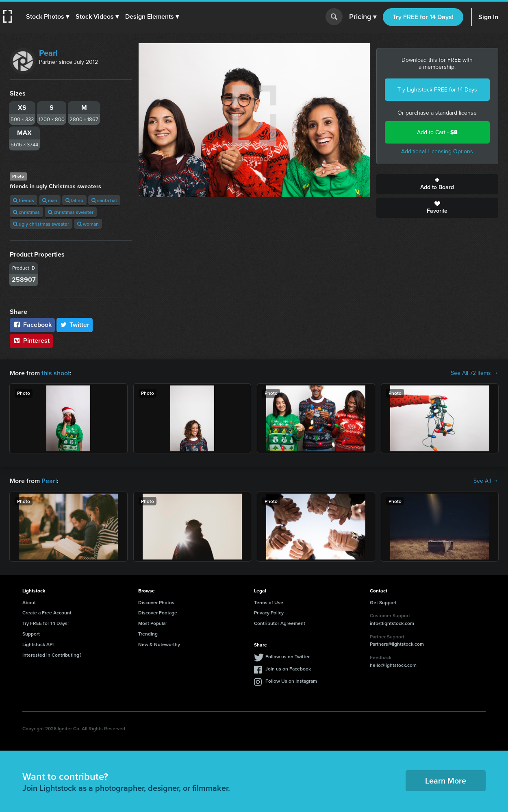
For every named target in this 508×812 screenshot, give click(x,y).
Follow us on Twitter (288, 656)
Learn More (446, 780)
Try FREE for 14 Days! (423, 17)
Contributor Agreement (280, 623)
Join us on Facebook (288, 669)
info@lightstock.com (392, 623)
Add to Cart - (437, 132)
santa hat (104, 200)
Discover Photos (156, 602)
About (29, 602)
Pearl (48, 53)
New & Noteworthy (159, 644)
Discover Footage (158, 613)
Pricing (363, 17)
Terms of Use (269, 602)
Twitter (75, 325)
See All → (486, 481)
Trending (148, 634)
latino (74, 200)
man (50, 200)
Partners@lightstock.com (397, 644)
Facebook (32, 325)
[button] (48, 17)
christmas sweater (71, 212)
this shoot (56, 373)
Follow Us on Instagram (291, 681)
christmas (26, 212)
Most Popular (153, 623)
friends (24, 200)
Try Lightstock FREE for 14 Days (437, 90)
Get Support (383, 602)
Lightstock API (38, 644)
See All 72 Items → (474, 373)
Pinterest (31, 341)
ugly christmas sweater (41, 224)
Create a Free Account (47, 613)
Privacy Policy (269, 613)
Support (31, 634)
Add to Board (437, 184)
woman (88, 224)
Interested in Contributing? (52, 655)
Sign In (488, 17)
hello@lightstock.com (393, 665)
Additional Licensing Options (437, 151)
